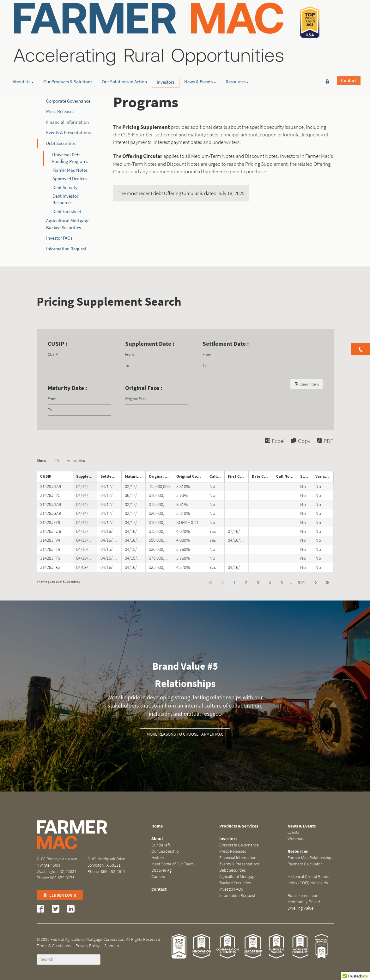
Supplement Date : (150, 344)
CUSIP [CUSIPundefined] (46, 476)
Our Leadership (165, 851)
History (158, 858)
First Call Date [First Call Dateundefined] (238, 476)
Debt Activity (65, 188)
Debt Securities (61, 143)
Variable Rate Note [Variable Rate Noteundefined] (324, 476)
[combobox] (60, 461)
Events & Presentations (68, 133)
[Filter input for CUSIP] (79, 355)
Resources (237, 49)
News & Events (200, 49)
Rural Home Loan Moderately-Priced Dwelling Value (304, 902)
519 (301, 583)
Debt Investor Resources (65, 199)
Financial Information (67, 122)
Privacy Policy (88, 946)
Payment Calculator (305, 864)
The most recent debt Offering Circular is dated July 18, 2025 (181, 193)
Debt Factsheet (67, 212)
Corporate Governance (68, 101)
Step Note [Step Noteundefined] (306, 476)
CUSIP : (58, 344)
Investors (166, 49)
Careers (158, 877)
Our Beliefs (161, 845)
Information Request (66, 249)
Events (293, 832)
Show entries (61, 461)
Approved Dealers (70, 179)
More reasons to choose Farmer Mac (185, 734)
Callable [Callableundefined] (217, 476)
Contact (349, 15)
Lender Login (60, 895)
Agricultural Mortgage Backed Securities (238, 880)
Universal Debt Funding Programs (70, 158)
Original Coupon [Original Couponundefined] (191, 476)
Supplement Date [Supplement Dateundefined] (87, 476)
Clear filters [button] (309, 384)
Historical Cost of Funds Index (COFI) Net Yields (308, 880)
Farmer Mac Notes (70, 170)
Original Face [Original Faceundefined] (161, 476)
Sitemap (112, 946)
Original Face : (144, 388)
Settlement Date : (226, 344)
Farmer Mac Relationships (310, 858)
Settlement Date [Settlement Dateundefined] (111, 476)
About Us (23, 49)
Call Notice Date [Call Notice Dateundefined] (287, 476)
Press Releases (60, 111)
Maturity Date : (67, 388)
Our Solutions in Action (124, 49)
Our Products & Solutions (68, 49)
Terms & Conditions (54, 946)
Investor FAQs (59, 238)
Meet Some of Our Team (173, 864)
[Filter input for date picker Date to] (157, 366)
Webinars (296, 839)
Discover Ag (161, 870)
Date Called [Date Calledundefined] (262, 476)
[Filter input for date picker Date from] (157, 355)
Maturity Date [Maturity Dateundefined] (135, 476)
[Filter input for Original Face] (157, 399)
